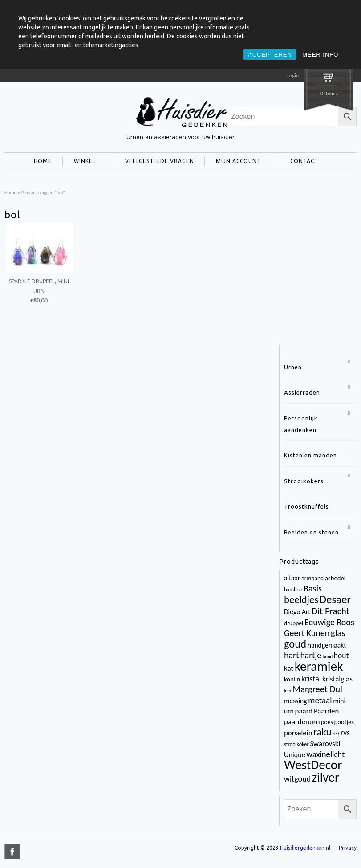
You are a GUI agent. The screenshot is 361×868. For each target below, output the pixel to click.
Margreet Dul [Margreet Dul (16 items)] (317, 689)
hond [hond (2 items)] (328, 657)
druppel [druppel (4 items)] (294, 623)
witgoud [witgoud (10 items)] (297, 779)
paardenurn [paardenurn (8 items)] (302, 722)
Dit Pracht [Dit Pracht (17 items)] (330, 611)
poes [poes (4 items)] (327, 722)
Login (293, 76)
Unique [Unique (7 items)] (295, 755)
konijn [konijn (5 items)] (292, 679)
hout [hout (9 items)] (341, 656)
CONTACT (302, 162)
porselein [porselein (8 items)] (298, 733)
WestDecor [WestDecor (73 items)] (313, 765)
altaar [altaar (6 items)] (292, 578)
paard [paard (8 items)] (304, 711)
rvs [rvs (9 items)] (345, 733)
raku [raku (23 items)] (322, 732)
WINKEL (83, 162)
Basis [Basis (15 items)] (313, 588)
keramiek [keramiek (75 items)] (319, 666)
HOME (43, 161)
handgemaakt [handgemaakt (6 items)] (327, 645)
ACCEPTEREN (270, 55)
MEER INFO (320, 55)
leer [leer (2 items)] (288, 691)
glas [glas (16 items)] (338, 633)
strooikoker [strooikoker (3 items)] (296, 744)
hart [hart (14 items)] (292, 655)
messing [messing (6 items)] (296, 701)
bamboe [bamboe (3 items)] (293, 589)
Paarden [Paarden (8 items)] (326, 711)
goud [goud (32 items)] (295, 644)
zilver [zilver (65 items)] (326, 777)
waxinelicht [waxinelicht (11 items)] (326, 754)
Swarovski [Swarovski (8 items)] (325, 744)
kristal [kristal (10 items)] (311, 679)
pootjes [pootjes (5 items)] (344, 722)
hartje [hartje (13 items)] (311, 655)
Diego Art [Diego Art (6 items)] (297, 612)
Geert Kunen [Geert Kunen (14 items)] (307, 633)
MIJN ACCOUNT (237, 162)
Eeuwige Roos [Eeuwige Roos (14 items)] (329, 622)
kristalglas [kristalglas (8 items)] (337, 679)
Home (10, 192)
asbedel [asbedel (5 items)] (335, 578)
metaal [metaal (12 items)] (320, 700)
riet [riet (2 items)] (336, 734)
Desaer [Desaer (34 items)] (335, 599)
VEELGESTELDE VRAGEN (160, 161)
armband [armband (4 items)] (312, 578)
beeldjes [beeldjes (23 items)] (301, 599)
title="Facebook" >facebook (12, 852)
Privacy (348, 848)
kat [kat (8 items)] (289, 668)
